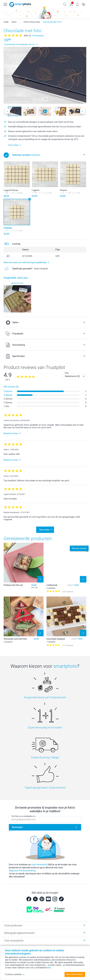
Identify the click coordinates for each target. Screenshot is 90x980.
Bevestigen (17, 827)
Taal (67, 373)
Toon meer (44, 530)
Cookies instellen (15, 974)
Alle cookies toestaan (75, 974)
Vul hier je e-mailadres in (23, 816)
